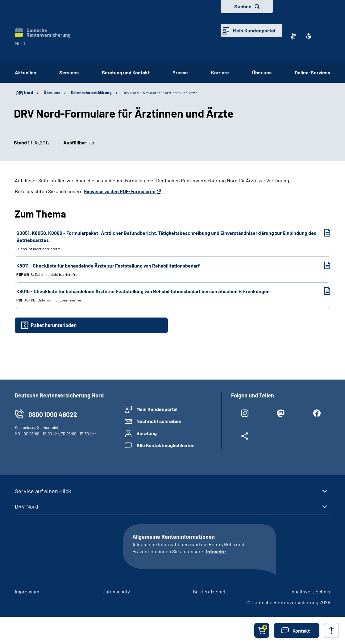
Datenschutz (116, 591)
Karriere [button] (220, 72)
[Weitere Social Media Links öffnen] (245, 437)
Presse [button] (180, 72)
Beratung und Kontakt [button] (126, 72)
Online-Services (312, 72)
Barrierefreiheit (210, 591)
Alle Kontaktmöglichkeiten (166, 445)
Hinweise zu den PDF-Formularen (120, 191)
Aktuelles (25, 72)
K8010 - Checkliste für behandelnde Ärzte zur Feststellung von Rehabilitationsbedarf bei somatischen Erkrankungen (167, 295)
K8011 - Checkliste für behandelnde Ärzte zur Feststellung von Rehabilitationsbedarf (167, 270)
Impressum (27, 591)
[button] (297, 630)
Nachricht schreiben (159, 421)
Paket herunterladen (54, 325)
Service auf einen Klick (43, 491)
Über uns (52, 93)
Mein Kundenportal (254, 30)
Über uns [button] (262, 72)
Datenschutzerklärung (91, 93)
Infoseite (216, 551)
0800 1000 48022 (53, 414)
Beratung (147, 433)
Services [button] (69, 72)
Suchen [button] (243, 6)
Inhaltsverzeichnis (310, 591)
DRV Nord (27, 506)
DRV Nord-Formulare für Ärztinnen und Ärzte (160, 93)
